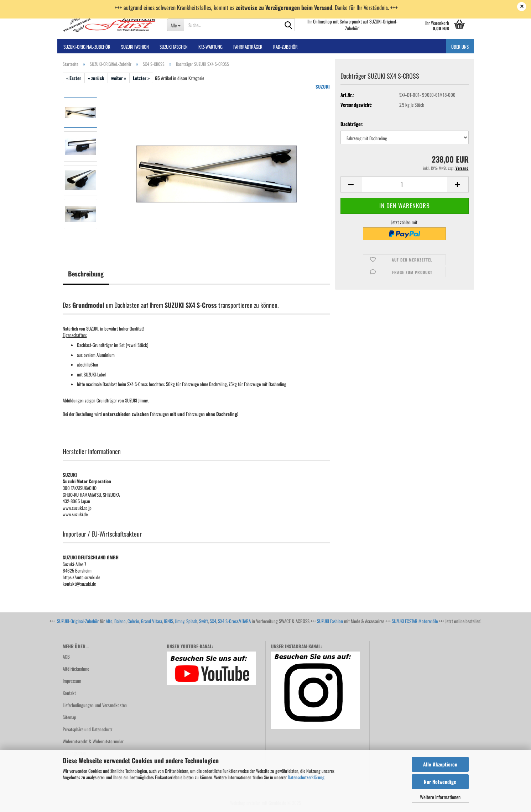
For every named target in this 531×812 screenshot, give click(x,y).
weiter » (119, 78)
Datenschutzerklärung (306, 777)
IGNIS (168, 621)
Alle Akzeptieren (440, 764)
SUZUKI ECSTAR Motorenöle (415, 621)
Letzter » (141, 78)
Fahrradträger (248, 47)
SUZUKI (323, 86)
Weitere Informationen (440, 797)
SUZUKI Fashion (330, 621)
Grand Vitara (152, 621)
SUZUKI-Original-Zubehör (78, 621)
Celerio (133, 621)
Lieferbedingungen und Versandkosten (95, 705)
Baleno (120, 621)
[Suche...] (175, 25)
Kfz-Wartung (210, 47)
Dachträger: (352, 124)
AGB (66, 657)
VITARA (245, 621)
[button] (351, 184)
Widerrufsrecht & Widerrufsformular (93, 741)
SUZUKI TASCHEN (174, 47)
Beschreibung (86, 274)
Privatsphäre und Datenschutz (88, 729)
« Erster (74, 78)
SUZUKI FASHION (135, 47)
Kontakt (69, 693)
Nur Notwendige (440, 782)
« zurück (96, 78)
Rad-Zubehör (285, 47)
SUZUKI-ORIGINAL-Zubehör (87, 47)
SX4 (213, 621)
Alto (109, 621)
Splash (192, 621)
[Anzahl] (405, 184)
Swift (204, 621)
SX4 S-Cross (228, 621)
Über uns (460, 47)
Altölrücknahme (76, 669)
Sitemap (69, 717)
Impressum (72, 681)
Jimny (180, 621)
